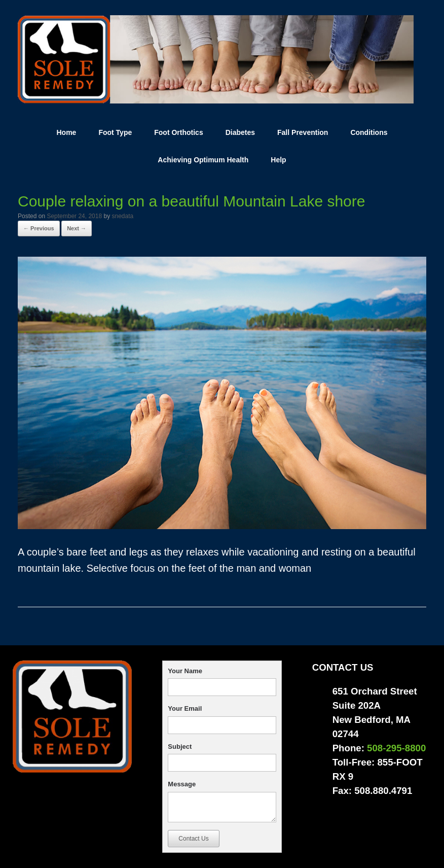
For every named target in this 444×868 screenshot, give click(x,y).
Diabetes (240, 132)
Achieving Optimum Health (203, 160)
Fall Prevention (303, 132)
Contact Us (193, 839)
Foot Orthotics (178, 132)
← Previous (39, 228)
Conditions (369, 132)
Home (66, 132)
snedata (123, 216)
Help (278, 160)
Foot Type (115, 132)
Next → (77, 228)
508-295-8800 (396, 748)
